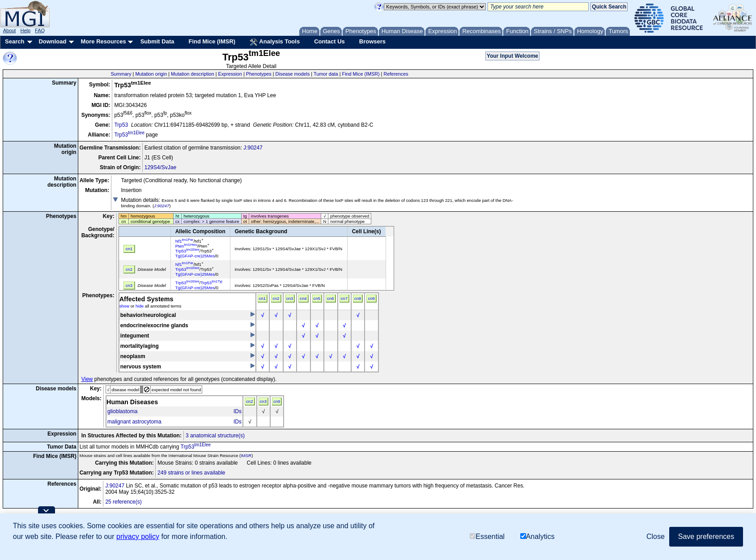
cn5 (317, 298)
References (396, 74)
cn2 (276, 298)
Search (15, 41)
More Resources (103, 41)
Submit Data (157, 41)
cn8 (358, 298)
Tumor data (326, 74)
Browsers (372, 41)
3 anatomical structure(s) (215, 436)
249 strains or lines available (191, 473)
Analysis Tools (275, 42)
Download (52, 41)
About (10, 30)
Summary (121, 74)
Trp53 (121, 125)
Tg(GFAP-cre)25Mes (195, 256)
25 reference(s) (123, 502)
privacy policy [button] (138, 536)
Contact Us (329, 41)
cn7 (344, 298)
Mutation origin (151, 74)
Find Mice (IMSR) (212, 41)
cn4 (303, 298)
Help (25, 30)
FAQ (40, 30)
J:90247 (253, 148)
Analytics (537, 536)
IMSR (246, 455)
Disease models (293, 74)
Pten (186, 246)
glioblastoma (122, 411)
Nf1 (185, 241)
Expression (230, 74)
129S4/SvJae (160, 167)
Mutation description (193, 74)
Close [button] (656, 536)
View (87, 379)
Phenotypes (259, 74)
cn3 (290, 298)
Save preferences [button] (706, 536)
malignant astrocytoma (134, 422)
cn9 (371, 298)
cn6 (330, 298)
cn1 (262, 298)
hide (140, 306)
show (124, 306)
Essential (487, 536)
